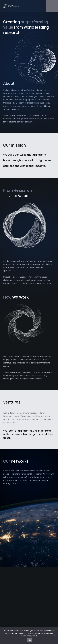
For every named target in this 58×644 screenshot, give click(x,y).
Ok (30, 640)
